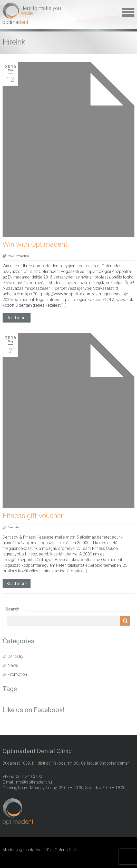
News (11, 256)
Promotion (22, 256)
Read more (17, 318)
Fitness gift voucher (33, 516)
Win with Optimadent (35, 244)
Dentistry (14, 527)
